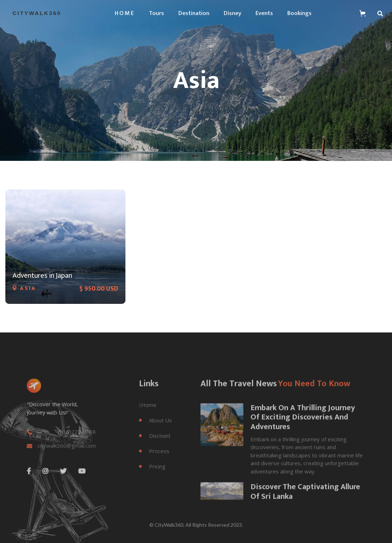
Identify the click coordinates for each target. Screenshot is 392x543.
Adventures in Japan (42, 276)
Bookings (299, 13)
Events (264, 13)
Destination (194, 13)
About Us (155, 430)
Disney (232, 13)
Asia (28, 289)
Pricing (152, 476)
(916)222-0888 (77, 441)
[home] (37, 13)
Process (154, 460)
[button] (125, 13)
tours (157, 13)
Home (148, 414)
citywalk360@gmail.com (67, 455)
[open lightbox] (222, 434)
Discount (155, 445)
